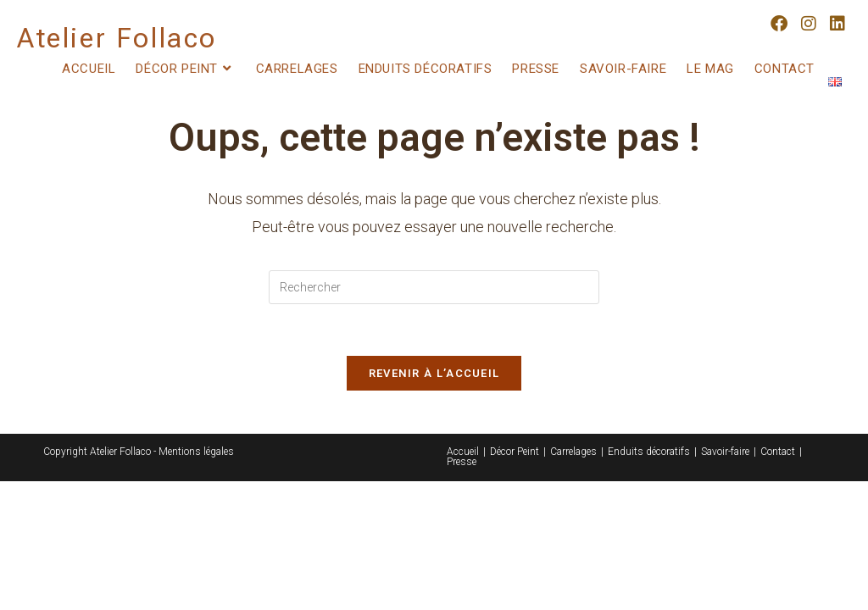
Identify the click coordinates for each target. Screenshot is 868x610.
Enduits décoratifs (649, 452)
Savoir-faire (725, 452)
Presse (462, 462)
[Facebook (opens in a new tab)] (779, 24)
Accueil (463, 452)
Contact (778, 452)
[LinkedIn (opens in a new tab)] (837, 24)
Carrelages (573, 452)
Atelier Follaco (117, 38)
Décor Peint (515, 452)
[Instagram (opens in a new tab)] (809, 24)
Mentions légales (196, 452)
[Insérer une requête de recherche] (434, 287)
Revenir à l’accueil (434, 373)
